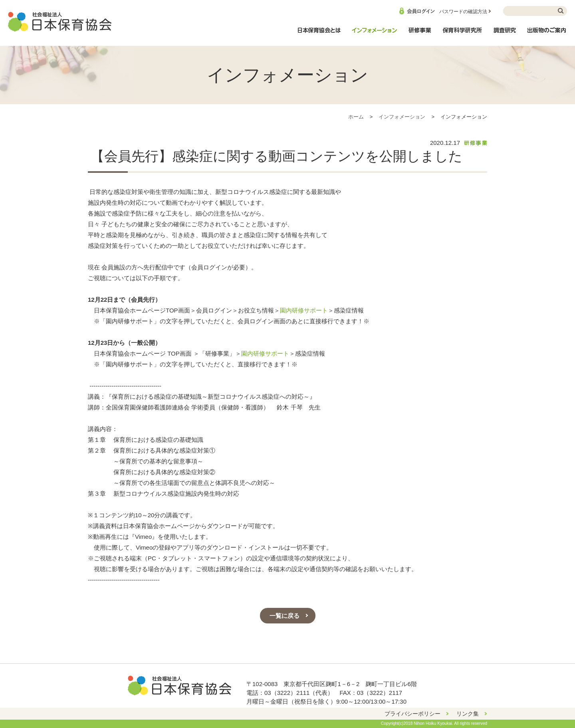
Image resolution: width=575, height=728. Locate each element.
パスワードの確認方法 (463, 12)
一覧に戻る (285, 616)
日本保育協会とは (319, 34)
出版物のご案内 (547, 34)
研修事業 (420, 34)
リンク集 (468, 714)
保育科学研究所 (462, 34)
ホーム (356, 117)
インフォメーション (374, 34)
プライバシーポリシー (412, 714)
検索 (561, 11)
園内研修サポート (304, 310)
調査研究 (505, 34)
